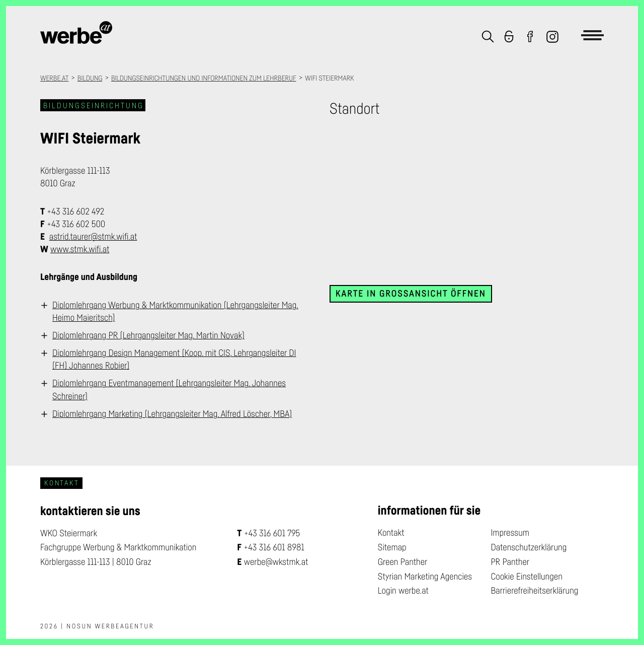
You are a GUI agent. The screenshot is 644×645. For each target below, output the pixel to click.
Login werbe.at (403, 591)
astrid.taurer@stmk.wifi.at (93, 237)
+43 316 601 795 (272, 533)
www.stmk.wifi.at (80, 249)
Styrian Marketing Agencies (425, 577)
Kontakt (391, 533)
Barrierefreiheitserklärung (534, 591)
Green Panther (403, 562)
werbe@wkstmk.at (276, 562)
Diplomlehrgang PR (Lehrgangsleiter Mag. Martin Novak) (148, 335)
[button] (488, 38)
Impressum (510, 533)
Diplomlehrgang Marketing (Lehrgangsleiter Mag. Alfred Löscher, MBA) (172, 414)
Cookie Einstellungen (526, 577)
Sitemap (392, 547)
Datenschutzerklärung (529, 547)
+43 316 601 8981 (274, 547)
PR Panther (510, 562)
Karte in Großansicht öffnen (411, 294)
